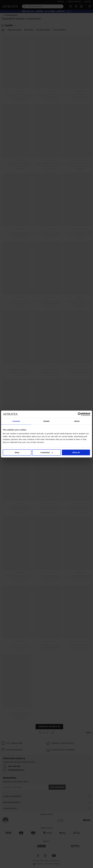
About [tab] (77, 421)
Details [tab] (46, 421)
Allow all (76, 452)
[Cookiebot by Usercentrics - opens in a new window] (80, 414)
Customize (47, 452)
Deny (17, 452)
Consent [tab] (16, 421)
